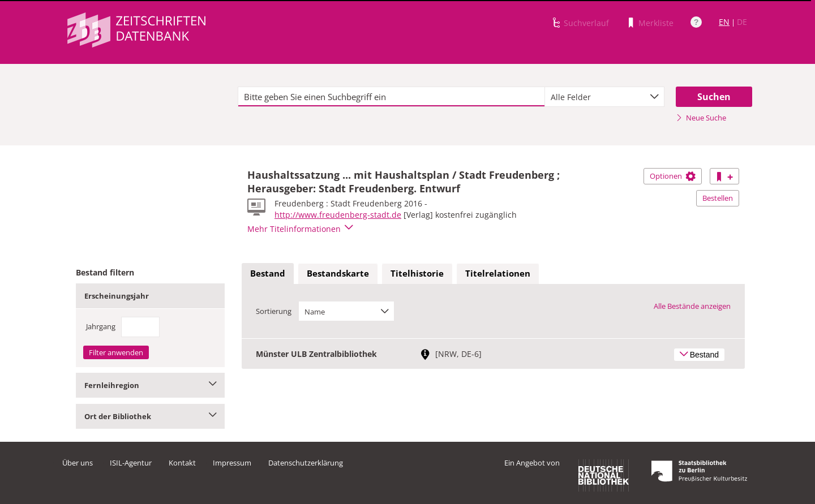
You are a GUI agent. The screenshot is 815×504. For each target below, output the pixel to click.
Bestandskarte (338, 273)
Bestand (268, 273)
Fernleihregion (150, 385)
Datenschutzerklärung (306, 463)
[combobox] (604, 97)
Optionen (673, 176)
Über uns (78, 463)
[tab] (268, 274)
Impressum (232, 463)
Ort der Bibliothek (150, 416)
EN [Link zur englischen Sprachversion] (724, 22)
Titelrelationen (498, 273)
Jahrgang (101, 326)
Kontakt (182, 463)
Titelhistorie (417, 273)
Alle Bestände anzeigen (692, 306)
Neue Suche (701, 118)
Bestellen (718, 198)
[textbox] (391, 97)
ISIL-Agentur (131, 463)
